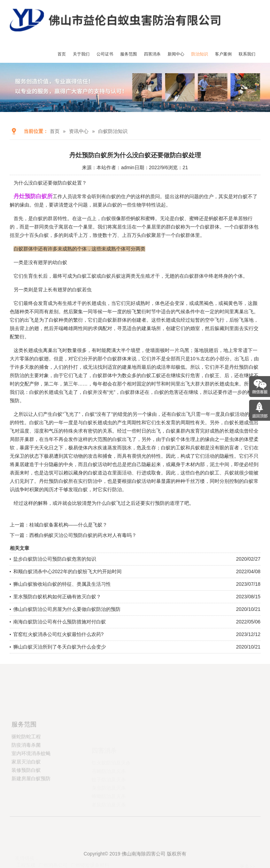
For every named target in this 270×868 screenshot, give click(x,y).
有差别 (51, 312)
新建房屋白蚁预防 (31, 802)
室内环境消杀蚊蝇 (31, 777)
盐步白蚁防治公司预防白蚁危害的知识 (55, 559)
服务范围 (129, 54)
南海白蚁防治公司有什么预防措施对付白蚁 (60, 622)
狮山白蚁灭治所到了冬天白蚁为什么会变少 (60, 647)
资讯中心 (79, 131)
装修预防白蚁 (26, 794)
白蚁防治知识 (113, 131)
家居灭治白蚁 (26, 785)
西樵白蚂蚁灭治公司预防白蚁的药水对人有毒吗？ (83, 535)
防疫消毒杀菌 (26, 769)
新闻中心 (176, 54)
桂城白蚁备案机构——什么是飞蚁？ (68, 525)
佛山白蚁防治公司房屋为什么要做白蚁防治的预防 (67, 609)
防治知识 (200, 54)
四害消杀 (152, 54)
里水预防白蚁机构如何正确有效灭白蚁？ (57, 597)
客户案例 (223, 54)
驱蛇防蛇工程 (26, 760)
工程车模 (26, 851)
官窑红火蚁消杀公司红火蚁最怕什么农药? (59, 634)
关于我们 (81, 54)
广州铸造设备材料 (90, 851)
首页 (62, 54)
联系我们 (247, 54)
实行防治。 (115, 489)
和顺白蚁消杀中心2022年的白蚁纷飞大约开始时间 (67, 571)
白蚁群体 (130, 392)
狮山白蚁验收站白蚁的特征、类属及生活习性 (62, 584)
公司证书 (105, 54)
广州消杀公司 (53, 851)
